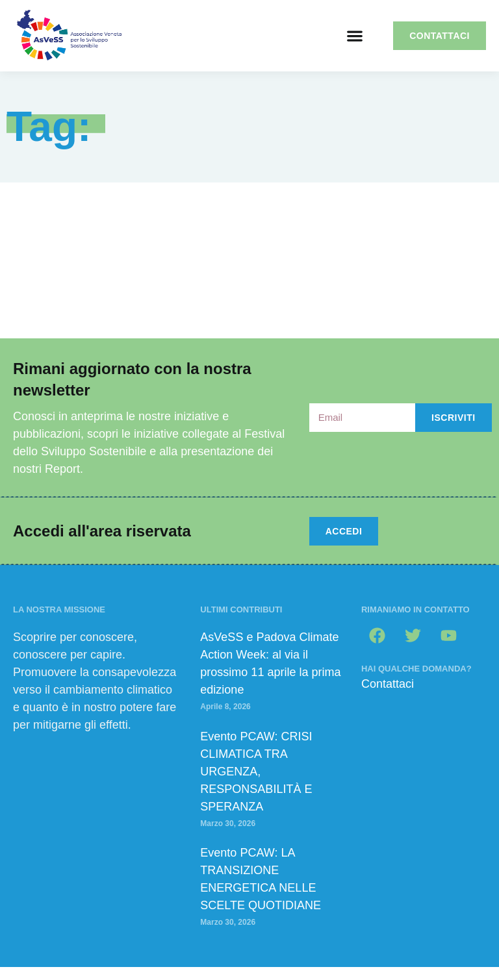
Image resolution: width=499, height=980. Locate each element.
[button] (354, 36)
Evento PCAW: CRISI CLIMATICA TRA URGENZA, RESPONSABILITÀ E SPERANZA (256, 772)
